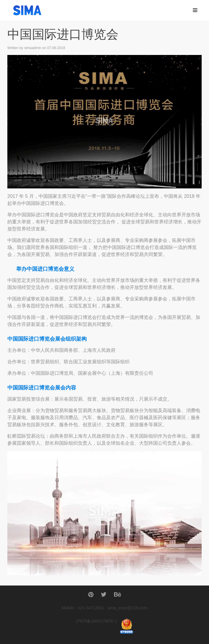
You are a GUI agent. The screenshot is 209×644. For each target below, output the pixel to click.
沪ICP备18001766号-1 (96, 621)
